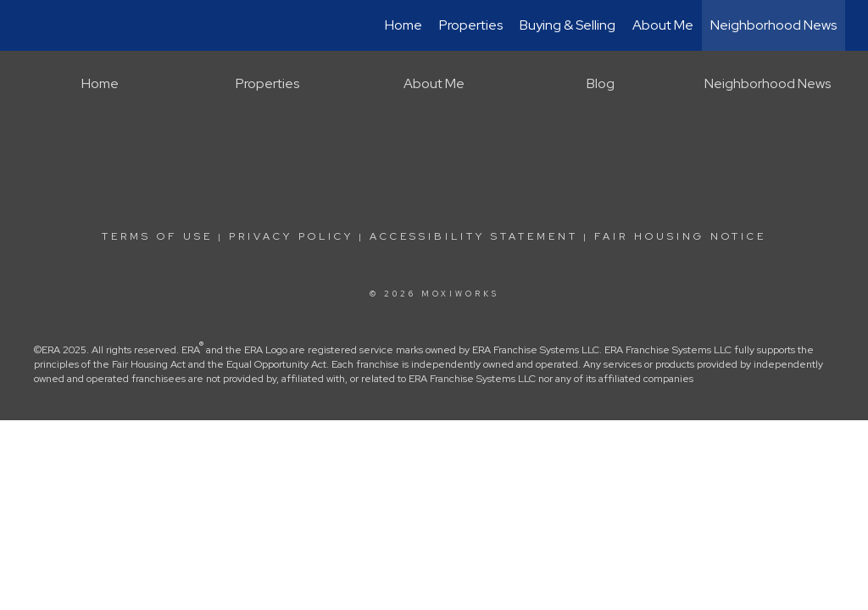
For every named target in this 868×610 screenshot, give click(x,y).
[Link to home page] (32, 25)
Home (403, 25)
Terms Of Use (157, 236)
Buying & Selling (568, 25)
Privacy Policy (291, 236)
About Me (663, 25)
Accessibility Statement (474, 236)
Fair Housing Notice (680, 236)
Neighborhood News (773, 25)
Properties (471, 25)
